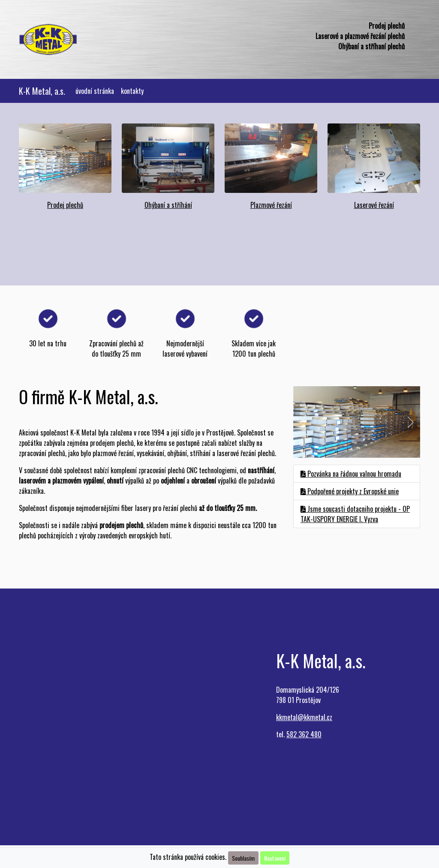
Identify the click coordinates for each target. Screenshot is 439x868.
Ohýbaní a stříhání (168, 205)
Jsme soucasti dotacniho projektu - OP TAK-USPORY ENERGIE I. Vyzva (355, 514)
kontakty (132, 91)
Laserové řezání (374, 205)
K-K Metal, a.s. (42, 91)
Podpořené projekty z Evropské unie (350, 491)
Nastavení (275, 858)
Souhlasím (243, 858)
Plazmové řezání (271, 205)
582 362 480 (304, 734)
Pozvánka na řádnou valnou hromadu (351, 474)
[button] (303, 422)
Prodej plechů (65, 205)
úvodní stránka (96, 91)
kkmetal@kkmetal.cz (304, 717)
